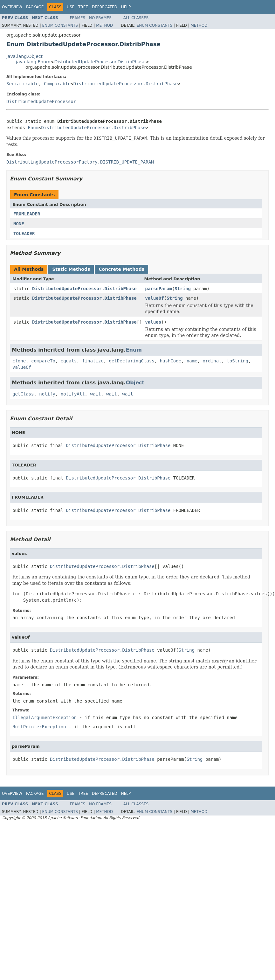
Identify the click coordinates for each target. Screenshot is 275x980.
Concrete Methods (121, 269)
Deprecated (105, 7)
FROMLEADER (27, 214)
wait (95, 394)
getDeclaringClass (131, 361)
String (183, 289)
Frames (78, 18)
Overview (12, 7)
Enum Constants (60, 25)
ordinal (212, 361)
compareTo (43, 361)
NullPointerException (39, 727)
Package (35, 7)
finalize (93, 361)
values (153, 322)
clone (19, 361)
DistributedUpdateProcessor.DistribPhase (100, 62)
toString (237, 361)
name (192, 361)
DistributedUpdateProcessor (41, 101)
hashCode (171, 361)
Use (71, 7)
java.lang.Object (24, 56)
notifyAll (73, 394)
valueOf (155, 298)
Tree (83, 7)
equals (69, 361)
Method (104, 25)
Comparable (57, 84)
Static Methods (71, 269)
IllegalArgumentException (45, 717)
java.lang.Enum (33, 62)
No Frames (100, 18)
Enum (33, 128)
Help (126, 7)
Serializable (22, 84)
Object (135, 383)
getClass (23, 394)
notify (47, 394)
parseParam (159, 289)
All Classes (136, 18)
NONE (19, 224)
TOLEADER (24, 234)
